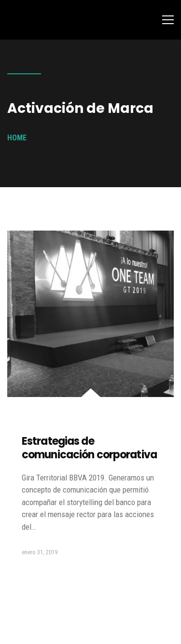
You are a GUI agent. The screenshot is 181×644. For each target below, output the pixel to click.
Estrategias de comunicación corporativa (89, 448)
